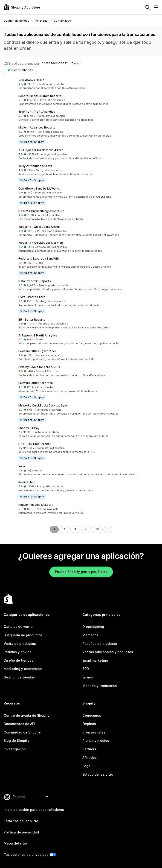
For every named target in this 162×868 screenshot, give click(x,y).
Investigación (15, 749)
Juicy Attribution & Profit (35, 166)
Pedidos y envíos (17, 652)
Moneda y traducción (100, 686)
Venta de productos (20, 644)
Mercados (90, 635)
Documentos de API (19, 724)
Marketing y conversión (23, 669)
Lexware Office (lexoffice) (36, 383)
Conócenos (92, 715)
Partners (89, 749)
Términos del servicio (21, 821)
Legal (87, 766)
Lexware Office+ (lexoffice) (37, 351)
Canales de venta (18, 627)
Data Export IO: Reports (35, 281)
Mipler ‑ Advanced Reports (37, 127)
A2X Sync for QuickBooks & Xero (41, 150)
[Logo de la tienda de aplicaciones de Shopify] (22, 7)
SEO (86, 669)
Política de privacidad (21, 832)
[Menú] (156, 7)
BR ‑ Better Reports (32, 320)
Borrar (75, 63)
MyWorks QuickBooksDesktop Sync (43, 405)
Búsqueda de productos (23, 635)
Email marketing (95, 660)
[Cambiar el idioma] (30, 797)
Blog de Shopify (16, 741)
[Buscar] (148, 7)
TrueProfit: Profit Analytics (37, 112)
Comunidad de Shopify (22, 732)
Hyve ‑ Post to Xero (32, 297)
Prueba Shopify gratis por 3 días (81, 572)
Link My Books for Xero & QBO (39, 367)
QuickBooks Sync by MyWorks (39, 189)
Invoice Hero (27, 482)
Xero (22, 466)
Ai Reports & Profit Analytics (38, 335)
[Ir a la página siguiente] (108, 529)
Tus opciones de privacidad (26, 855)
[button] (81, 84)
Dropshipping (93, 627)
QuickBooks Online (31, 80)
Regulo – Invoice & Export (36, 505)
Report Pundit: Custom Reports (40, 96)
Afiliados (90, 758)
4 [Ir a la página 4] (86, 529)
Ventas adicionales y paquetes (108, 652)
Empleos (89, 724)
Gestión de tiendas (19, 677)
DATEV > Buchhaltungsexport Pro (41, 211)
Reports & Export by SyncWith (39, 259)
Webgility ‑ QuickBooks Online (39, 227)
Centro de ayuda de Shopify (27, 715)
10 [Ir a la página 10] (97, 529)
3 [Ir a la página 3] (75, 529)
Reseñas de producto (100, 644)
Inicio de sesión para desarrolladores (34, 810)
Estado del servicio (98, 774)
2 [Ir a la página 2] (65, 529)
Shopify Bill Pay (29, 428)
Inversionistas (94, 732)
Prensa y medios (96, 741)
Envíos (88, 677)
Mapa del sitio (15, 843)
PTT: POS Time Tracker (35, 444)
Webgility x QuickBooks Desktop (41, 243)
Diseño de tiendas (19, 660)
